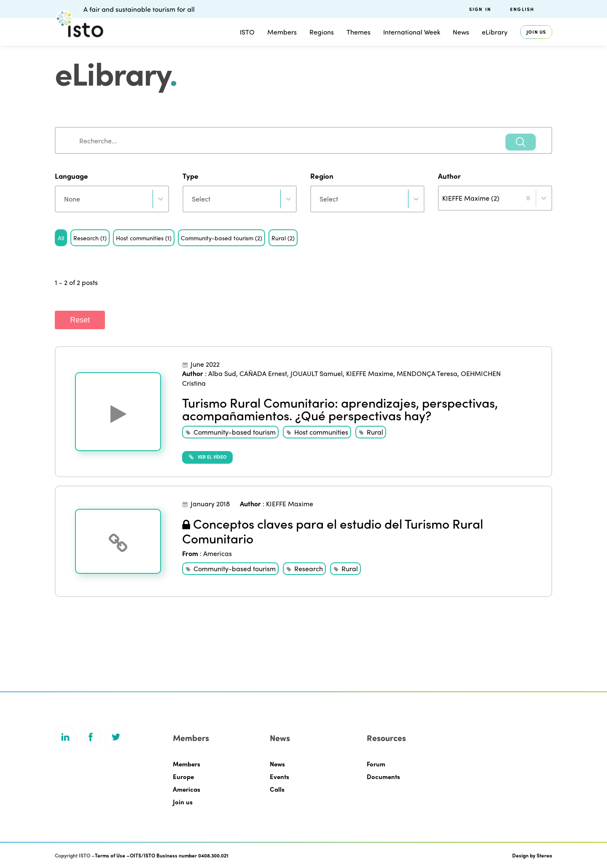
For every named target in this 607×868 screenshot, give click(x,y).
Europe (183, 777)
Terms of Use (110, 855)
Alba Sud (222, 373)
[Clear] (528, 198)
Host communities (321, 432)
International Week (412, 32)
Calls (277, 789)
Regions (322, 32)
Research (309, 568)
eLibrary (495, 32)
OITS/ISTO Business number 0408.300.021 (179, 855)
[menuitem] (531, 9)
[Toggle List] (544, 198)
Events (279, 777)
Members (282, 32)
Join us (536, 32)
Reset (80, 320)
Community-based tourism (235, 432)
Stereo (544, 855)
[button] (61, 238)
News (461, 32)
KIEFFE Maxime (370, 373)
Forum (376, 764)
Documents (383, 777)
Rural (375, 432)
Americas (218, 553)
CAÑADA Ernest (263, 373)
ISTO (247, 32)
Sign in (480, 9)
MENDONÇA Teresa (427, 373)
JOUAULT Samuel (317, 373)
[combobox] (303, 140)
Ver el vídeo (207, 457)
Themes (359, 32)
